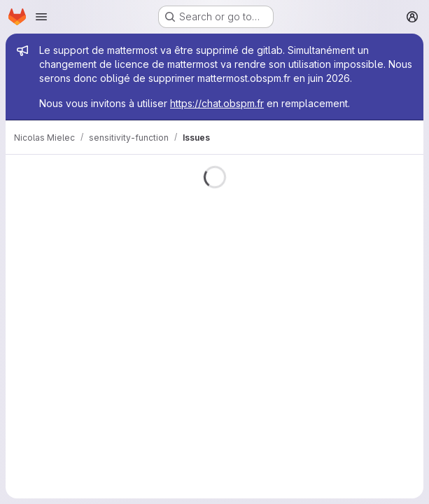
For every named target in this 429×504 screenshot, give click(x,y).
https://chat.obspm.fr (217, 103)
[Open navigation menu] (41, 17)
